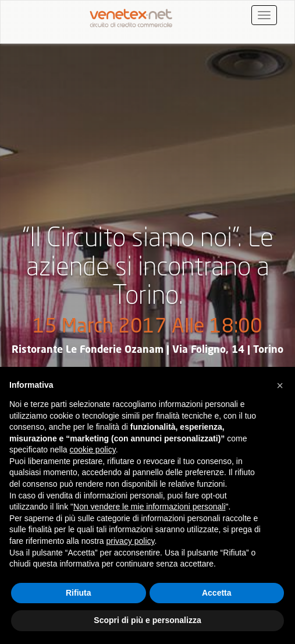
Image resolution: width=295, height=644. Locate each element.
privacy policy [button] (131, 541)
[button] (280, 385)
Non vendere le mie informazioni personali (149, 507)
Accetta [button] (217, 593)
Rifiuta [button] (79, 593)
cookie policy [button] (93, 450)
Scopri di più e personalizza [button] (147, 620)
